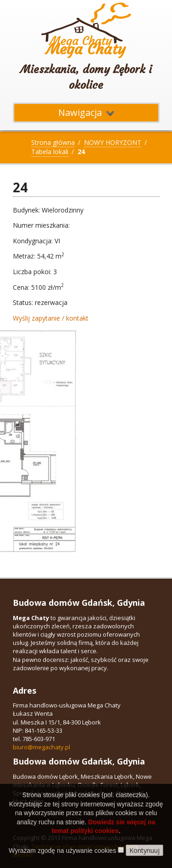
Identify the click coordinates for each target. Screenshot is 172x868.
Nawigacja (86, 112)
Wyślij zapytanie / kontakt (51, 318)
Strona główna (53, 142)
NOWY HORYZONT (113, 142)
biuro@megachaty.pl (42, 747)
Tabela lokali (50, 152)
